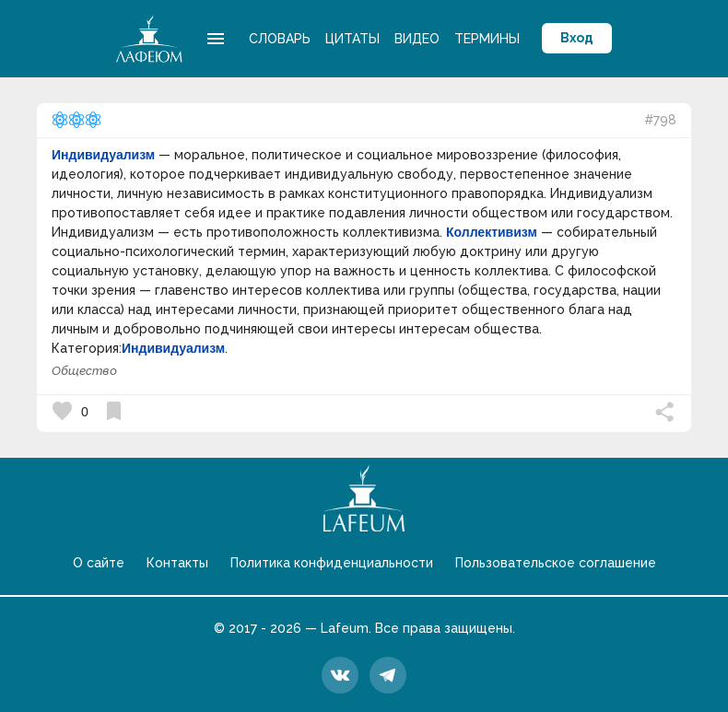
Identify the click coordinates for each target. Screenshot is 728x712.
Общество (84, 371)
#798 (660, 120)
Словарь (280, 39)
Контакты (177, 563)
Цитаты (352, 39)
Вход (577, 38)
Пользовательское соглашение (556, 563)
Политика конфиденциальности (332, 563)
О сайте (99, 563)
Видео (417, 39)
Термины (487, 39)
